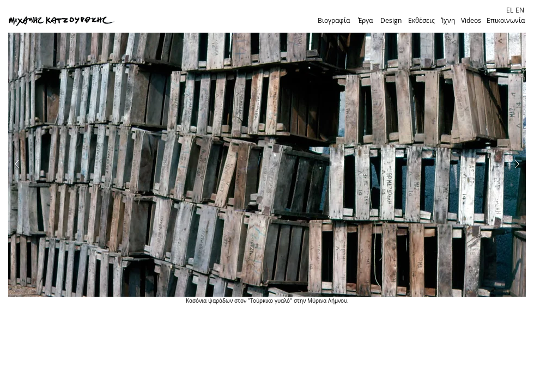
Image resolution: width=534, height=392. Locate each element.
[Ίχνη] (448, 21)
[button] (267, 165)
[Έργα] (365, 21)
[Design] (391, 21)
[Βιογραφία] (333, 21)
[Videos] (471, 21)
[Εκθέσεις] (421, 21)
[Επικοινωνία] (506, 21)
